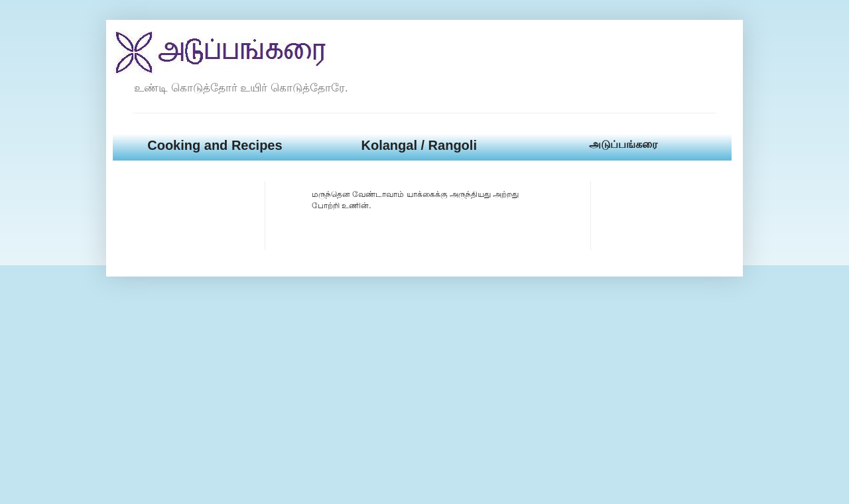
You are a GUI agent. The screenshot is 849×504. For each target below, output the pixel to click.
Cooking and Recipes (215, 145)
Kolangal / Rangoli (419, 145)
